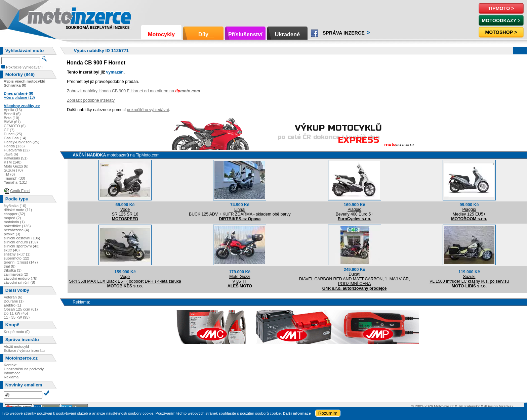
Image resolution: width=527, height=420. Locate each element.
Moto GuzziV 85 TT (240, 279)
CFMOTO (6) (15, 126)
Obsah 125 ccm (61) (21, 309)
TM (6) (9, 174)
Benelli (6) (12, 114)
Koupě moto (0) (17, 332)
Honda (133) (14, 146)
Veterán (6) (13, 297)
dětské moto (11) (18, 210)
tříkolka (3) (13, 270)
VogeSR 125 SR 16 (125, 212)
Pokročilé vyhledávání (24, 67)
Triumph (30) (14, 178)
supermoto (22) (16, 258)
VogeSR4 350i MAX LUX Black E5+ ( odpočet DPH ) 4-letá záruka (125, 279)
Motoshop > (501, 32)
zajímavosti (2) (16, 274)
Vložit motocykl (16, 346)
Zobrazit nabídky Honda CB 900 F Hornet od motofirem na (133, 91)
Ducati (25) (13, 134)
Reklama (11, 377)
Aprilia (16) (13, 110)
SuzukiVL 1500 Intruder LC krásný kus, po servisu (469, 279)
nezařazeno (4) (16, 230)
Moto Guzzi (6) (16, 166)
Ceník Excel (20, 191)
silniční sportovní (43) (22, 246)
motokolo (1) (14, 222)
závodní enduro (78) (21, 278)
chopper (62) (14, 214)
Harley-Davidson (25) (22, 142)
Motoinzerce (42, 17)
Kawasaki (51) (16, 158)
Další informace (297, 413)
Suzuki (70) (13, 170)
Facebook (315, 33)
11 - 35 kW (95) (17, 317)
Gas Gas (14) (15, 138)
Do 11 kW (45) (16, 313)
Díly (203, 34)
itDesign (491, 406)
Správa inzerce (344, 33)
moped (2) (12, 218)
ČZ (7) (9, 130)
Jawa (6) (11, 154)
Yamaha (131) (15, 182)
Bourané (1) (14, 301)
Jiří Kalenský (469, 406)
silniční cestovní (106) (22, 238)
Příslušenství (245, 34)
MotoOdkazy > (501, 20)
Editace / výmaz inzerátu (24, 351)
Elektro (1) (12, 305)
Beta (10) (11, 118)
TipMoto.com (148, 155)
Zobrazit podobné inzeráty (91, 100)
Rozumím (328, 413)
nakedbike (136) (17, 226)
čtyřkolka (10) (15, 206)
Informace (12, 373)
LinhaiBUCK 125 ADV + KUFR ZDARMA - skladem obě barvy (240, 212)
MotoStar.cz (444, 406)
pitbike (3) (12, 234)
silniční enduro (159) (21, 242)
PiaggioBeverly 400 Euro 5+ (355, 212)
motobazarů (118, 155)
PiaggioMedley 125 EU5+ (469, 212)
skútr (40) (12, 250)
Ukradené (288, 34)
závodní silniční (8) (19, 282)
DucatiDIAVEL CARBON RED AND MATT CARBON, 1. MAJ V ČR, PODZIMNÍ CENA (355, 279)
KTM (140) (13, 162)
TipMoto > (501, 8)
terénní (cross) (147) (21, 262)
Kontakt (10, 365)
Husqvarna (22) (17, 150)
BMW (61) (12, 122)
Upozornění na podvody (24, 369)
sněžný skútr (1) (17, 254)
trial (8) (10, 266)
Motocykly (161, 34)
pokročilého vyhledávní (148, 110)
